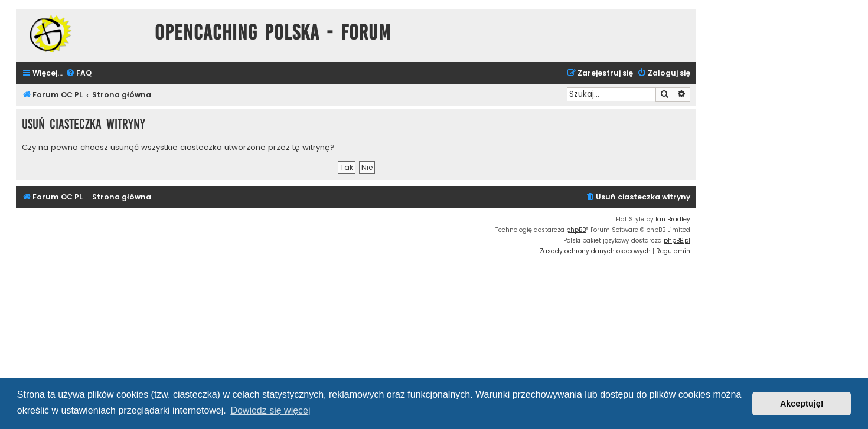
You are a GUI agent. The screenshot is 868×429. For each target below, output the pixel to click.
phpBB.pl (677, 240)
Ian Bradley (673, 219)
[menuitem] (79, 73)
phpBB (576, 230)
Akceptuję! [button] (802, 404)
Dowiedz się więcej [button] (270, 410)
